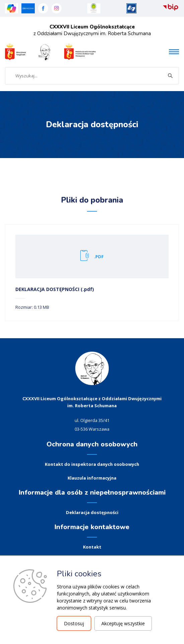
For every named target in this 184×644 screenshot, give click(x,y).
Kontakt (92, 547)
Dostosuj (74, 623)
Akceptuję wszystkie (123, 623)
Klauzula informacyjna (92, 478)
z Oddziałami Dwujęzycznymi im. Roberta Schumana (92, 30)
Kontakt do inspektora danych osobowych (92, 464)
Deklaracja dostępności (92, 512)
